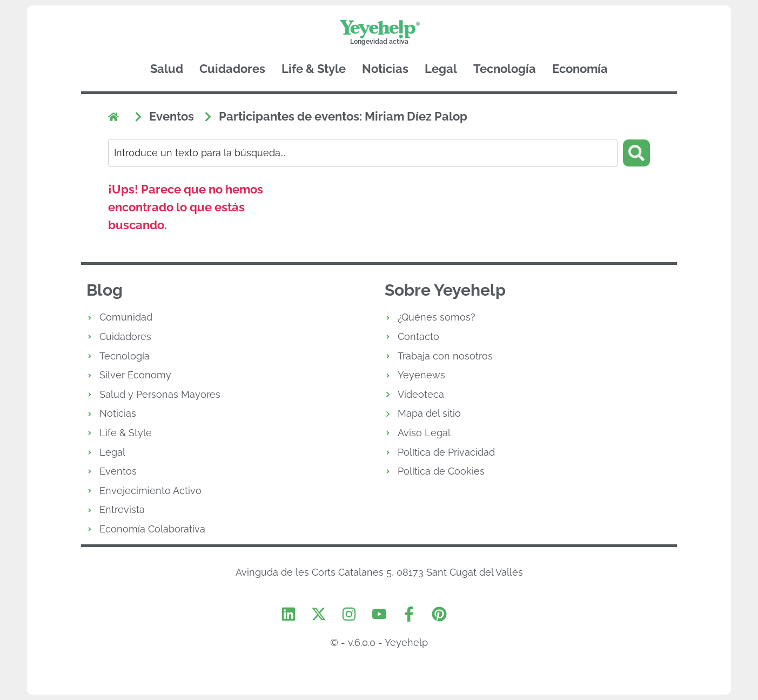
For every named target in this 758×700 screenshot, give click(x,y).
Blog (105, 291)
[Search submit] (636, 153)
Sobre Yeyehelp (445, 291)
